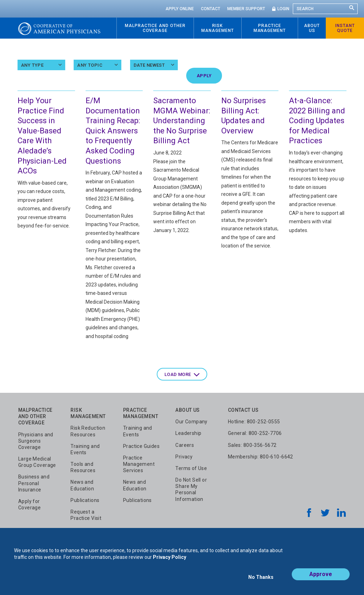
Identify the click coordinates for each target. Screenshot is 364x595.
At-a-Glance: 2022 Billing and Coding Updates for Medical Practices (317, 121)
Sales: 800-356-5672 (252, 445)
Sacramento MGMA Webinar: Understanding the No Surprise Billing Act (182, 121)
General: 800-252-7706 (255, 433)
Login (283, 9)
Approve (321, 580)
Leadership (188, 433)
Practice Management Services (139, 464)
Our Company (191, 422)
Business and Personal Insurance (34, 483)
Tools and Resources (83, 467)
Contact (211, 9)
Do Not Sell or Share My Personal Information (191, 490)
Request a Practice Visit (86, 515)
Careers (185, 445)
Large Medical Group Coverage (37, 462)
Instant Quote (345, 28)
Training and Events (85, 449)
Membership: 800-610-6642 (261, 457)
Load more (178, 374)
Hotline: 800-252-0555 (254, 422)
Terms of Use (191, 468)
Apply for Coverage (29, 504)
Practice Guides (141, 446)
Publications (85, 500)
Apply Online (180, 9)
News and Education (82, 485)
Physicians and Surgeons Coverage (36, 441)
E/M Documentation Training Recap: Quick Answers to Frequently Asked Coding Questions (113, 131)
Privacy (184, 457)
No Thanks (261, 580)
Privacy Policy (170, 563)
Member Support (246, 9)
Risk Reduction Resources (88, 431)
